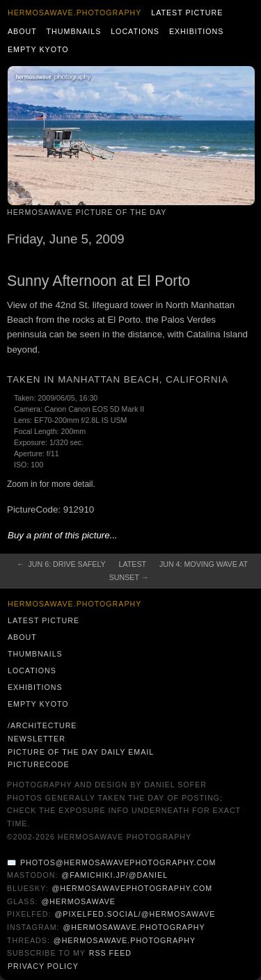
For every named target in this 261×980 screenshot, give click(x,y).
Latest (133, 564)
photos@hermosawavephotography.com (118, 862)
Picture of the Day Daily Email (81, 752)
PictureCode (39, 764)
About (22, 31)
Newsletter (37, 739)
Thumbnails (74, 31)
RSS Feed (110, 953)
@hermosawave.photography (134, 927)
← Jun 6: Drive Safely (61, 564)
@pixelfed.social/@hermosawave (135, 914)
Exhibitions (197, 31)
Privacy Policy (43, 966)
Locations (135, 31)
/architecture (42, 725)
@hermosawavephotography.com (133, 888)
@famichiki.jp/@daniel (114, 875)
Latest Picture (187, 13)
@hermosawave (78, 901)
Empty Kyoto (38, 49)
